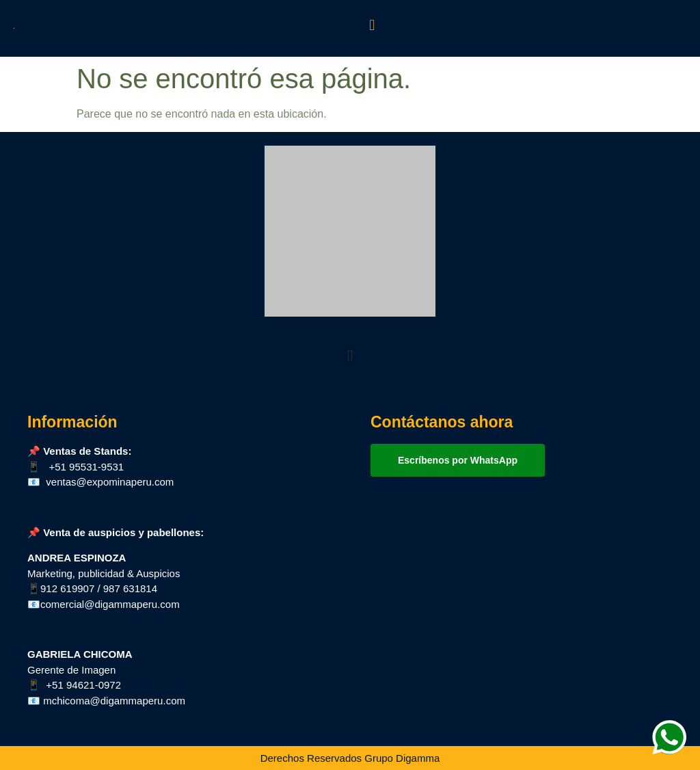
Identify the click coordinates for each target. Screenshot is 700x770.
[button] (372, 25)
